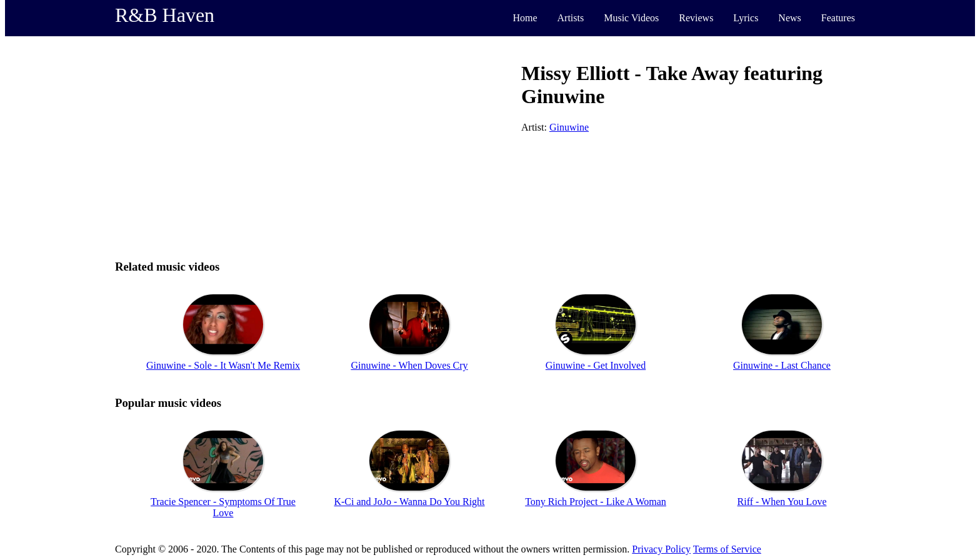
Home (525, 18)
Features (838, 18)
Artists (571, 18)
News (789, 18)
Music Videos (631, 18)
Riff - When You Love (782, 502)
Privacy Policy (661, 549)
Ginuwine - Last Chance (782, 365)
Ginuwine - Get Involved (596, 365)
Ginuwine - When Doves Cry (409, 365)
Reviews (696, 18)
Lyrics (746, 18)
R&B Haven (165, 15)
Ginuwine (569, 127)
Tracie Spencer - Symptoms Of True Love (223, 507)
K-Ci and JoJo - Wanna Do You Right (409, 502)
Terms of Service (727, 549)
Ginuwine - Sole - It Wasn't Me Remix (223, 365)
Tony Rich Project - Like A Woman (596, 502)
